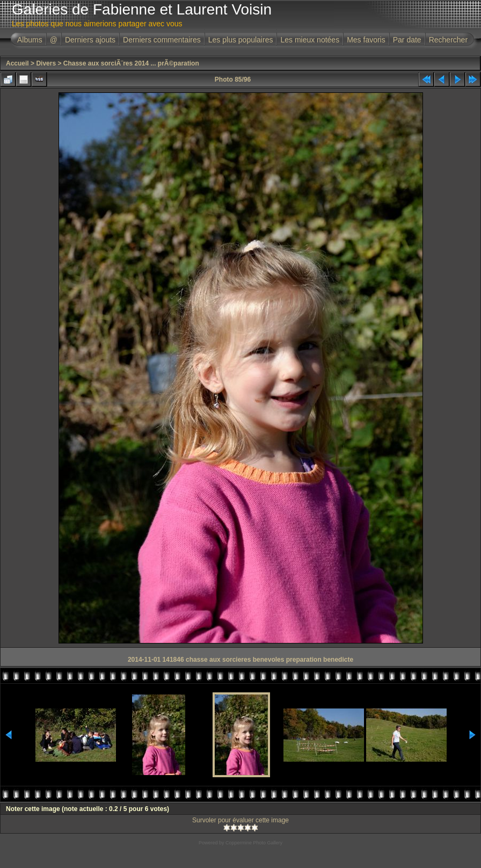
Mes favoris (366, 40)
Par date (407, 40)
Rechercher (448, 40)
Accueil (17, 63)
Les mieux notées (310, 40)
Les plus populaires (241, 40)
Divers (46, 63)
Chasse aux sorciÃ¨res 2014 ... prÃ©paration (131, 63)
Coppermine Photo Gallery (254, 843)
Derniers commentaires (162, 40)
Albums (30, 40)
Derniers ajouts (90, 40)
